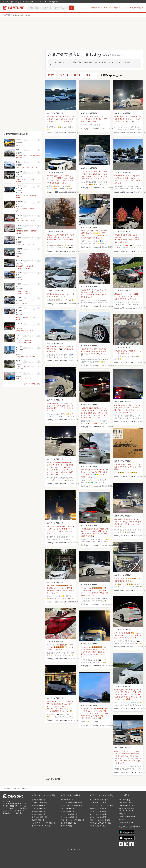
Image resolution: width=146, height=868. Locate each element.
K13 (32, 379)
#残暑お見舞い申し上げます (125, 690)
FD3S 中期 (35, 367)
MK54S (19, 319)
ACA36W (28, 156)
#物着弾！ (133, 351)
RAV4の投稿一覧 (67, 800)
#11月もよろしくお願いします (126, 235)
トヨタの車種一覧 (38, 800)
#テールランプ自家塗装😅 (124, 633)
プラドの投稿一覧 (67, 811)
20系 (23, 168)
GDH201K (20, 291)
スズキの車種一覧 (38, 814)
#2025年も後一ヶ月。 (55, 176)
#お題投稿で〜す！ (54, 590)
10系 (18, 168)
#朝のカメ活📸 (57, 349)
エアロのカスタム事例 (98, 817)
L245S (25, 303)
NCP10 (33, 231)
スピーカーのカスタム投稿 (100, 820)
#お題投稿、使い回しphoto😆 (92, 709)
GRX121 (27, 268)
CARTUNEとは (124, 800)
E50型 (18, 179)
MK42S (26, 317)
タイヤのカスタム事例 (98, 803)
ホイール (64, 75)
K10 (17, 379)
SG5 (27, 245)
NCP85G (19, 343)
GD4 (33, 221)
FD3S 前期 (26, 367)
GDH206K (20, 293)
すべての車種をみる (68, 826)
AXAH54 (19, 158)
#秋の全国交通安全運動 (90, 470)
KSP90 (26, 231)
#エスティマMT (120, 296)
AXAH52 (36, 156)
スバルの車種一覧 (38, 811)
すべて (51, 75)
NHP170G (28, 343)
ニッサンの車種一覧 (39, 803)
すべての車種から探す (32, 384)
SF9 (22, 245)
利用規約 (122, 814)
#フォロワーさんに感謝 (64, 180)
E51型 (24, 179)
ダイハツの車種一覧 (39, 817)
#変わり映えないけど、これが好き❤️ (127, 237)
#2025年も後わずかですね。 (92, 119)
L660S (25, 209)
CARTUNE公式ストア (127, 806)
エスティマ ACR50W (55, 113)
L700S (31, 209)
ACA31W (19, 156)
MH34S (26, 195)
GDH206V (29, 293)
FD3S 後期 (20, 369)
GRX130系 (29, 266)
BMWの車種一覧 (38, 820)
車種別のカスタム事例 (99, 8)
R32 (17, 331)
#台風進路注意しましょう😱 (61, 711)
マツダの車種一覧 (38, 808)
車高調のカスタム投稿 (98, 808)
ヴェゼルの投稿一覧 (68, 823)
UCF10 (34, 168)
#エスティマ (133, 296)
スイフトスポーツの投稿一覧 (72, 803)
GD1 (18, 221)
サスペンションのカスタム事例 (101, 806)
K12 (27, 379)
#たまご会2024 (133, 294)
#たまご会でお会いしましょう (92, 117)
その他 (112, 75)
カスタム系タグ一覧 (97, 826)
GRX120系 (20, 266)
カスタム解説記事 (137, 8)
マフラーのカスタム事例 (99, 814)
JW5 (18, 145)
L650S (18, 209)
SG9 (32, 245)
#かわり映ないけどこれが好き (58, 117)
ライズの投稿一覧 (67, 808)
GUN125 (19, 280)
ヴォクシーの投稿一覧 (69, 817)
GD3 (28, 221)
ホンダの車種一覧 (38, 806)
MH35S (33, 195)
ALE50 (18, 181)
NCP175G (20, 341)
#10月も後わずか (121, 351)
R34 (27, 331)
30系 (28, 168)
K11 (22, 379)
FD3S (18, 367)
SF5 (17, 245)
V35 (32, 331)
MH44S (19, 197)
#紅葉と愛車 (123, 240)
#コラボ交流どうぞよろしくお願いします (60, 121)
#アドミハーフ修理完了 (90, 593)
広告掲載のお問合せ (126, 822)
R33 (22, 331)
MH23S (19, 195)
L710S (18, 211)
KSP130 (19, 231)
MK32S (19, 317)
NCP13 (18, 233)
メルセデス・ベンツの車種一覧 (44, 823)
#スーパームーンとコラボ (128, 410)
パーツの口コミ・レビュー (119, 8)
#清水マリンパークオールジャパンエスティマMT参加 (128, 758)
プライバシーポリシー (127, 817)
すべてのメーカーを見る (41, 826)
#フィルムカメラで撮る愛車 (58, 235)
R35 (17, 256)
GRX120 (19, 268)
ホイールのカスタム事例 (99, 800)
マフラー (91, 75)
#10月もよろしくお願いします (126, 405)
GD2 (23, 221)
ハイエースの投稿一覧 (69, 814)
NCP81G (28, 341)
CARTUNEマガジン (126, 803)
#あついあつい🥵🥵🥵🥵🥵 (125, 579)
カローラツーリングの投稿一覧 (72, 820)
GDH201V (29, 291)
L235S (18, 303)
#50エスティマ (120, 294)
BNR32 (33, 357)
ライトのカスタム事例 (98, 811)
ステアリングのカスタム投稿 (101, 823)
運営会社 (122, 819)
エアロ (77, 75)
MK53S (33, 317)
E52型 (31, 179)
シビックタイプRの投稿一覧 (71, 806)
